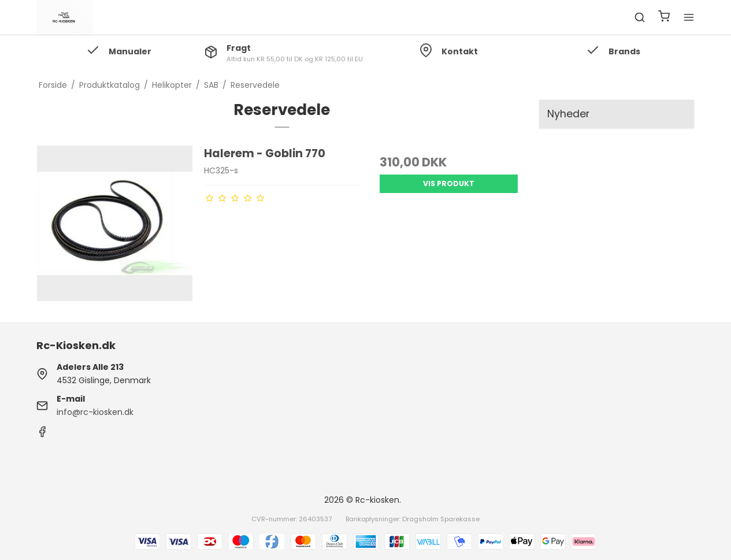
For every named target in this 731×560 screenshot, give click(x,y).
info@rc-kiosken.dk (95, 412)
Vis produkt (449, 183)
